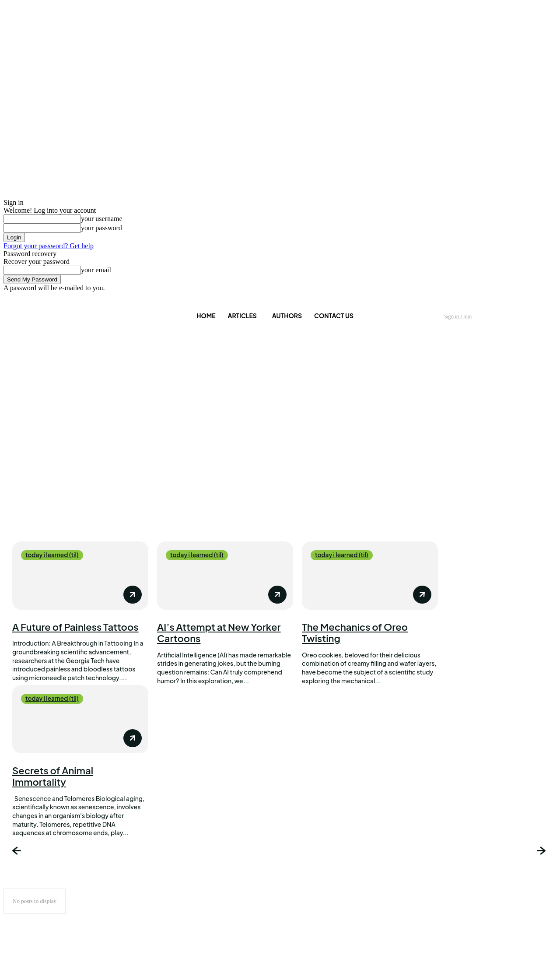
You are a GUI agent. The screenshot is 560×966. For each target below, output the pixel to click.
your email (96, 270)
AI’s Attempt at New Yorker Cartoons (219, 632)
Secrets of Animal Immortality (53, 776)
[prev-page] (18, 852)
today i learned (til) (53, 555)
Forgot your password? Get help (49, 246)
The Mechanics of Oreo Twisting (355, 632)
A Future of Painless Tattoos (75, 627)
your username (102, 219)
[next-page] (542, 852)
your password (101, 228)
